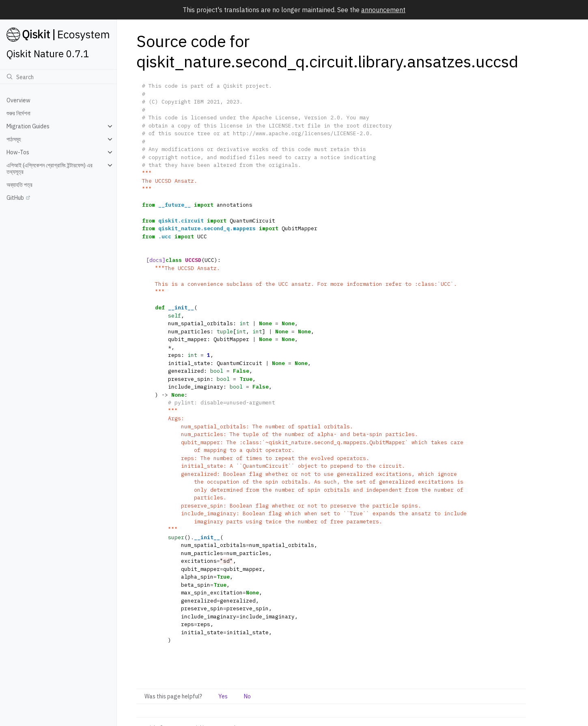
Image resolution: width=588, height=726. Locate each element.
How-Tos (18, 152)
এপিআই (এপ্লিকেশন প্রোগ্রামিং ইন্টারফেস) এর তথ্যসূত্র (50, 169)
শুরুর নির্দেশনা (18, 113)
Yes (223, 696)
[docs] (156, 260)
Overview (18, 100)
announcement (383, 10)
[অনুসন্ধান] (58, 77)
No (247, 696)
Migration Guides (28, 126)
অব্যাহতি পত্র (19, 185)
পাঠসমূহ (14, 139)
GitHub (15, 198)
